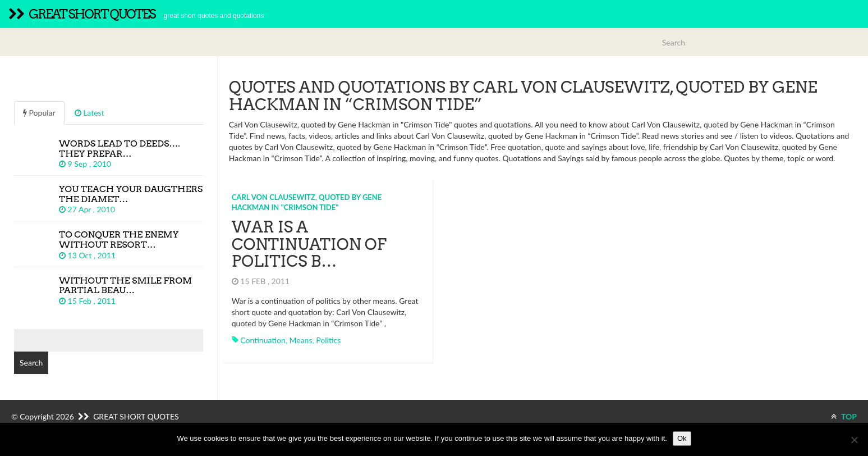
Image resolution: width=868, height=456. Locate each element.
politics (328, 340)
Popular (39, 113)
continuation (263, 340)
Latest (89, 113)
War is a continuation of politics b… (309, 244)
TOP (844, 416)
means (300, 340)
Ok (682, 438)
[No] (854, 440)
